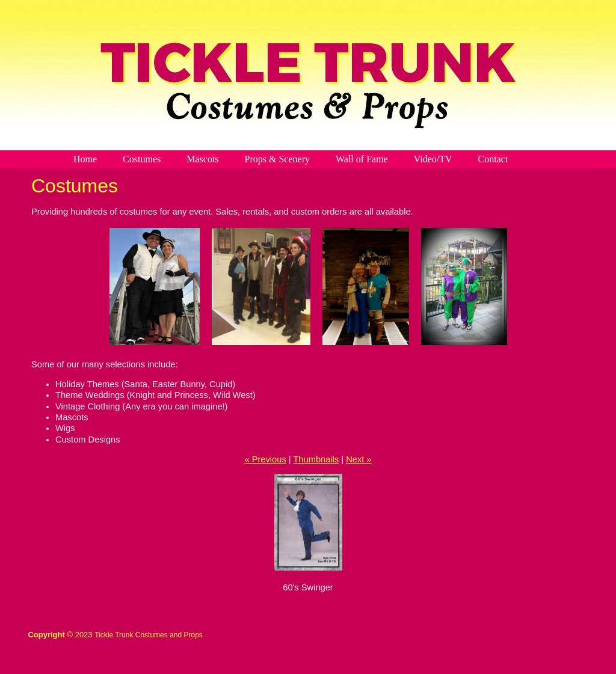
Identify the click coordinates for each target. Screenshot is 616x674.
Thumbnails (316, 459)
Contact (493, 159)
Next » (359, 459)
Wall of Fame (362, 159)
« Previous (265, 459)
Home (85, 159)
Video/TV (433, 159)
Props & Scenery (277, 159)
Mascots (202, 159)
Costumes (142, 159)
